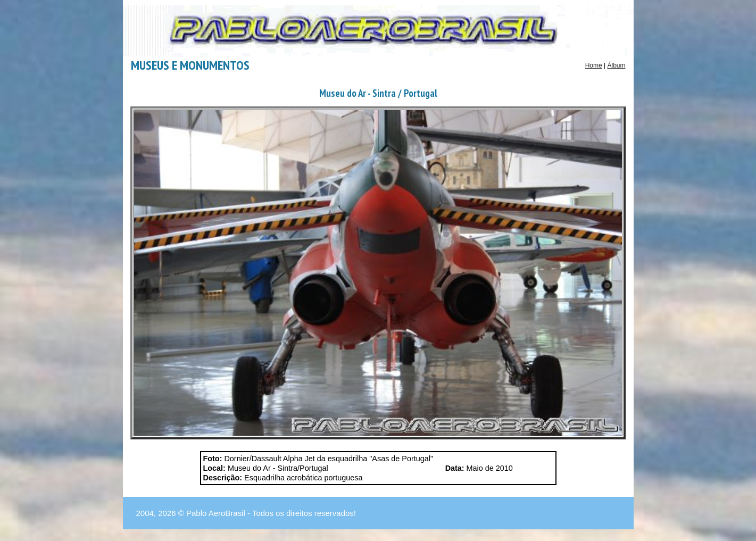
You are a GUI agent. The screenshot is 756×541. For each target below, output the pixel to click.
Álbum (616, 65)
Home (594, 65)
